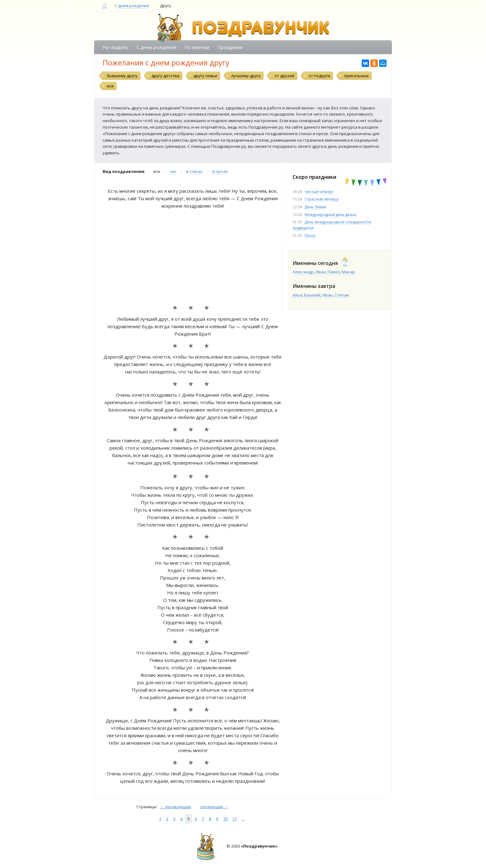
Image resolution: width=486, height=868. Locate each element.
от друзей (285, 76)
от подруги (319, 76)
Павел (334, 272)
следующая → (214, 807)
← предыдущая (176, 807)
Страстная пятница (322, 199)
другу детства (166, 76)
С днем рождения (132, 6)
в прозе (220, 171)
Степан (342, 295)
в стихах (194, 171)
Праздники (230, 47)
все (110, 86)
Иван (321, 272)
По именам (197, 47)
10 (225, 819)
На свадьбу (115, 47)
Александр (303, 272)
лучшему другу (246, 76)
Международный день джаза (330, 214)
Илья (297, 295)
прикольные (356, 76)
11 (235, 819)
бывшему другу (122, 76)
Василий (312, 295)
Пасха (310, 236)
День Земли (315, 207)
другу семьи (205, 76)
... (243, 819)
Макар (348, 272)
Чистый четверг (319, 192)
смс (173, 171)
